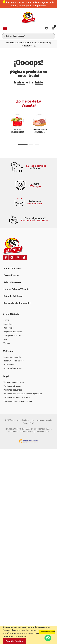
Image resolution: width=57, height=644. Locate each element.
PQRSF (6, 320)
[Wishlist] (46, 28)
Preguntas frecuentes (13, 332)
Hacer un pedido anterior (14, 361)
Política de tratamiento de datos (17, 398)
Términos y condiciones (14, 382)
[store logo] (29, 18)
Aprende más (20, 636)
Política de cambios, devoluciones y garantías (23, 394)
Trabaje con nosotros (12, 336)
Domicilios (8, 324)
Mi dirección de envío (12, 368)
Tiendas (7, 343)
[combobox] (28, 36)
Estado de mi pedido (12, 357)
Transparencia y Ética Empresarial (18, 401)
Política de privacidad (12, 386)
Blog (5, 339)
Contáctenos (9, 328)
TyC (34, 46)
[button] (23, 144)
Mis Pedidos (9, 365)
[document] (28, 635)
